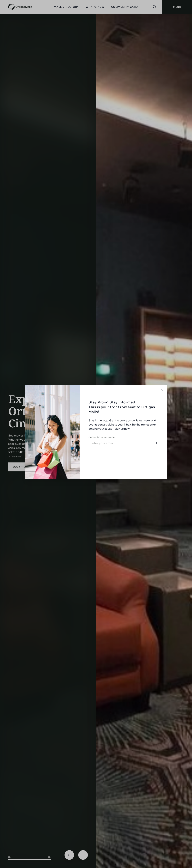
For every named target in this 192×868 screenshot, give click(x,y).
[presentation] (115, 457)
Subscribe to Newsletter (102, 437)
